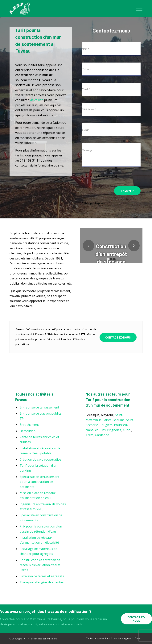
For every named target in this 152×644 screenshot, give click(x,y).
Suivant (134, 246)
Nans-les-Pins (96, 430)
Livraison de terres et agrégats (42, 576)
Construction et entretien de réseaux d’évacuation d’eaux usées (40, 565)
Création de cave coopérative (40, 459)
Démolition (28, 431)
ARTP (26, 639)
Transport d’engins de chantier (42, 582)
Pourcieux (121, 425)
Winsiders (52, 639)
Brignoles (114, 430)
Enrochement (29, 425)
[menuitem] (137, 9)
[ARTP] (21, 9)
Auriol (127, 430)
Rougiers (106, 425)
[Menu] (137, 9)
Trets (90, 435)
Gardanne (102, 435)
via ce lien (36, 100)
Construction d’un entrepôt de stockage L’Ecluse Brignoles (111, 262)
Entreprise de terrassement (39, 407)
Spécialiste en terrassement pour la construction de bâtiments (39, 482)
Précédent (88, 246)
